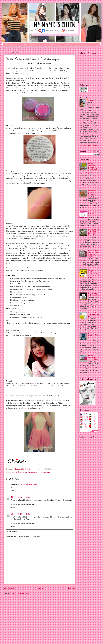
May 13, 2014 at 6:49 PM (28, 485)
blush (13, 472)
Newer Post (9, 589)
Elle (12, 497)
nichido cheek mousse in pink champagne (37, 472)
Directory (35, 44)
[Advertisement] (39, 619)
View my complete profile (88, 146)
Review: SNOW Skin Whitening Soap (93, 315)
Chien (91, 100)
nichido (19, 472)
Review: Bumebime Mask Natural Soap (94, 357)
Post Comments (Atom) (21, 594)
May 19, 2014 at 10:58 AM (23, 514)
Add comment (12, 531)
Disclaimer (49, 44)
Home (9, 44)
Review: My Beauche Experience (92, 192)
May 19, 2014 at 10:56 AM (23, 497)
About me (21, 44)
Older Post (70, 589)
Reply (13, 491)
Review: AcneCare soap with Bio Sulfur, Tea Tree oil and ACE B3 (94, 274)
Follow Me (63, 44)
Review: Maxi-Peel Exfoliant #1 (93, 336)
